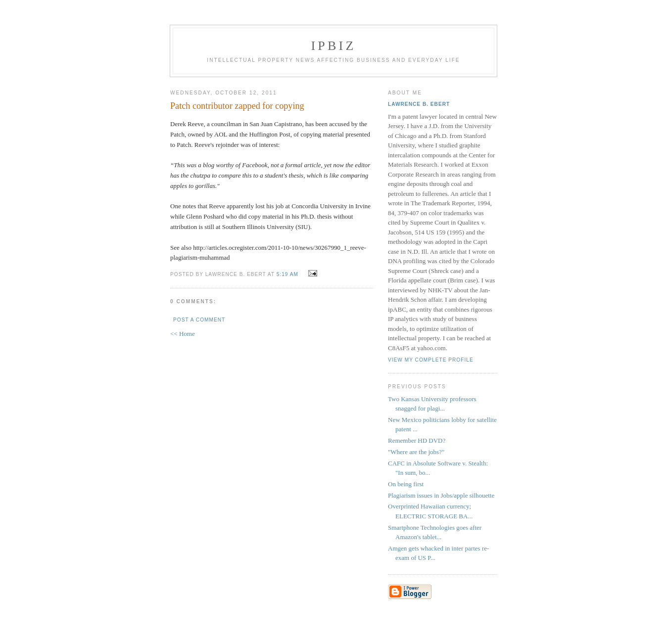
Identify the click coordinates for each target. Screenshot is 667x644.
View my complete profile (431, 360)
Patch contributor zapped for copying (237, 106)
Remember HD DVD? (417, 440)
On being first (406, 484)
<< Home (183, 334)
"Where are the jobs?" (416, 452)
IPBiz (334, 46)
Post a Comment (199, 320)
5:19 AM (287, 274)
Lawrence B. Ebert (419, 104)
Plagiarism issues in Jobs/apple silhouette (441, 495)
